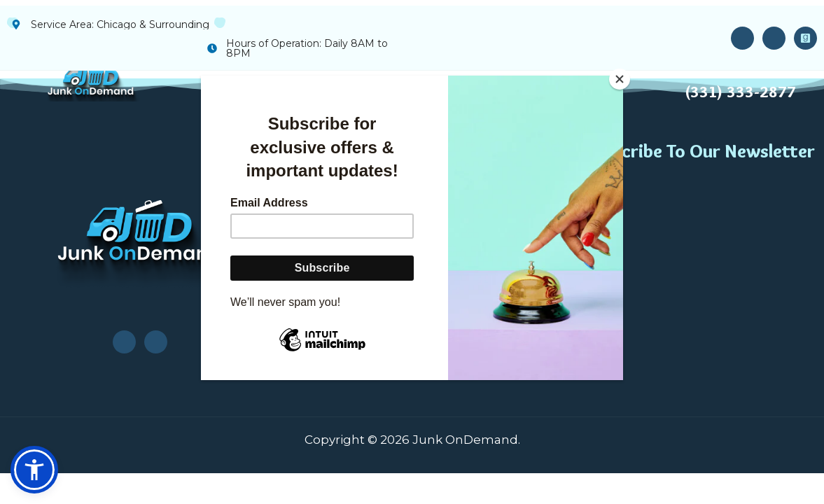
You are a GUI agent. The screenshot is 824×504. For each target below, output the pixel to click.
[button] (34, 470)
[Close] (620, 79)
